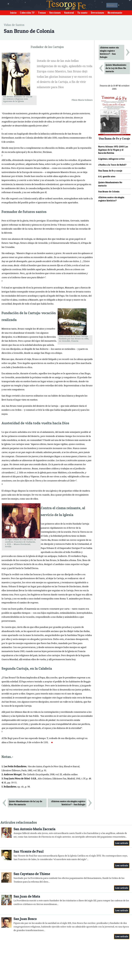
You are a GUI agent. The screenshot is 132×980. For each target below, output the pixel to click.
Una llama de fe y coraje (110, 171)
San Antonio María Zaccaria (34, 829)
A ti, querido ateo (107, 176)
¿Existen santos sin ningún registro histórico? (111, 199)
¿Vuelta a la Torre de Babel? (112, 165)
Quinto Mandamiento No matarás (110, 184)
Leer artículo (122, 843)
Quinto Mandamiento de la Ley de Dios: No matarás (26, 803)
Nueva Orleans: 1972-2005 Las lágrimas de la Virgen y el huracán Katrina (113, 150)
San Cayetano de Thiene (32, 874)
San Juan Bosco (25, 919)
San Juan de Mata (27, 896)
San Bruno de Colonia (109, 192)
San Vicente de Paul (29, 851)
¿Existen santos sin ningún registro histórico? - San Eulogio (68, 803)
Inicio (13, 13)
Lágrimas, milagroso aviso (111, 159)
